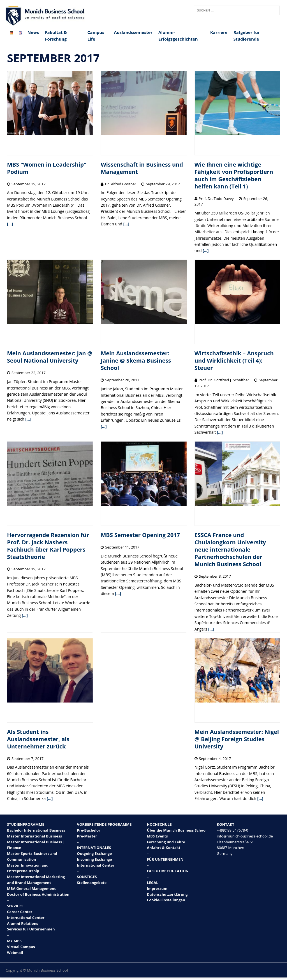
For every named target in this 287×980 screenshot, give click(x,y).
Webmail (15, 953)
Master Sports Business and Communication (32, 856)
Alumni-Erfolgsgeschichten (178, 36)
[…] (10, 224)
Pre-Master (87, 836)
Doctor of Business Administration (38, 894)
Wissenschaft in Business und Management (142, 168)
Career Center (20, 912)
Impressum (157, 888)
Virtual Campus (21, 947)
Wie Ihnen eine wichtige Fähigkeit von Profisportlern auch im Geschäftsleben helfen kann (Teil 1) (234, 175)
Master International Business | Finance (36, 845)
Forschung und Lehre (166, 842)
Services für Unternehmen (31, 929)
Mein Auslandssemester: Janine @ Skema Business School (136, 361)
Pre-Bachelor (89, 830)
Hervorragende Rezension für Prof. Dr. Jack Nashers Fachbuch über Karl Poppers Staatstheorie (48, 546)
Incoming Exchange (95, 859)
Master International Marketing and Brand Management (36, 880)
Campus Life (96, 36)
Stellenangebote (92, 883)
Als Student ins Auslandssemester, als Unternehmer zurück (38, 739)
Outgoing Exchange (95, 853)
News (33, 32)
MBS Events (157, 836)
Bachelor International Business (36, 830)
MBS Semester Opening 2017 (140, 535)
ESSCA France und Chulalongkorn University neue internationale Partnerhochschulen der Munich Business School (230, 549)
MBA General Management (31, 888)
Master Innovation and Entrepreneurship (28, 868)
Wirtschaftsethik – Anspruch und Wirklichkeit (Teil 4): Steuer (234, 361)
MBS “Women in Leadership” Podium (47, 168)
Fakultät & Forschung (56, 36)
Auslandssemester (133, 32)
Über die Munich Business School (177, 830)
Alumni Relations (23, 923)
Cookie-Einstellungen (166, 900)
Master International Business (34, 836)
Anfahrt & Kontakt (164, 848)
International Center (26, 918)
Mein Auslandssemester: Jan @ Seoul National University (50, 357)
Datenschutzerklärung (167, 894)
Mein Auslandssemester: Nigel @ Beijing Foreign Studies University (237, 739)
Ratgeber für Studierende (247, 36)
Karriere (219, 32)
